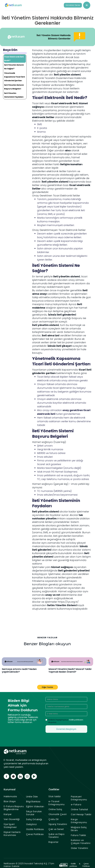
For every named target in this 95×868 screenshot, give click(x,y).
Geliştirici (31, 824)
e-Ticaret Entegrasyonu (56, 803)
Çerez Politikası (35, 834)
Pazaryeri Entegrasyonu (79, 798)
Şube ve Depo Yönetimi (56, 836)
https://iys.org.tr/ (68, 602)
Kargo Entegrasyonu (79, 821)
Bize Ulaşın (10, 801)
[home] (13, 5)
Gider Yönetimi (79, 848)
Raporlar (53, 842)
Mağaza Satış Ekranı (79, 829)
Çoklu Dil (53, 819)
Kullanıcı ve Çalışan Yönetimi (81, 842)
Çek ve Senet (56, 829)
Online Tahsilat (79, 809)
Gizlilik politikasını (76, 720)
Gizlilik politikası (73, 865)
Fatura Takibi (78, 835)
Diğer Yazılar (47, 687)
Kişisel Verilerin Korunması (12, 834)
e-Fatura (76, 804)
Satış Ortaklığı (34, 819)
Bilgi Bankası (33, 802)
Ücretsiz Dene (73, 5)
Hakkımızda (10, 796)
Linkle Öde (32, 797)
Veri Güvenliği (12, 819)
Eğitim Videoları (35, 806)
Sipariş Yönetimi (58, 824)
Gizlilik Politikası (35, 829)
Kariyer (8, 814)
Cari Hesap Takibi (81, 814)
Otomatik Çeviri (58, 814)
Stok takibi (55, 796)
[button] (87, 5)
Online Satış (55, 809)
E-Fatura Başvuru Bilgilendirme (14, 808)
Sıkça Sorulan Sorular (34, 813)
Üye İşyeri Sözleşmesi (10, 826)
